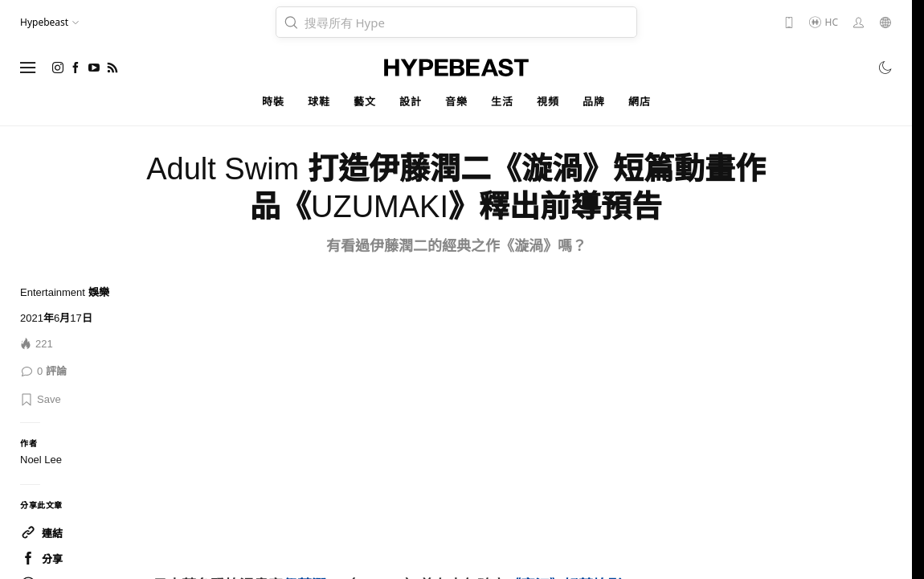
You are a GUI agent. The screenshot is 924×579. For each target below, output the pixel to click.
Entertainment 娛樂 (65, 292)
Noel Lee (41, 460)
